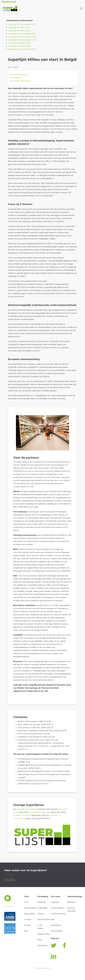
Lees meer (10, 879)
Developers (56, 925)
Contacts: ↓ (17, 78)
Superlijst (55, 902)
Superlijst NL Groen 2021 (19, 46)
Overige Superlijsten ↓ (22, 81)
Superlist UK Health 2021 (19, 43)
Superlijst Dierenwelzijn (40, 812)
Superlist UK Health (22, 815)
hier (34, 395)
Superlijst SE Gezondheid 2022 (22, 24)
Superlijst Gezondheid (26, 809)
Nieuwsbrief (30, 914)
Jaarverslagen (30, 908)
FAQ (26, 931)
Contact (28, 919)
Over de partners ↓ (21, 75)
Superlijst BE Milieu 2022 (19, 28)
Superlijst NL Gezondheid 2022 (22, 34)
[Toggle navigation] (81, 9)
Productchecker (58, 914)
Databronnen (44, 934)
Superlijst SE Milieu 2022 (19, 31)
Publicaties (42, 908)
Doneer (28, 925)
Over (26, 902)
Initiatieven (42, 946)
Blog (40, 940)
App (53, 919)
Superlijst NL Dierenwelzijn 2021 (22, 40)
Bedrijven (72, 902)
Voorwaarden (57, 931)
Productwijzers (58, 908)
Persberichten (44, 919)
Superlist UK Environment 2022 (22, 37)
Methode (42, 902)
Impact (41, 914)
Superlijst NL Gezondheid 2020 (22, 49)
